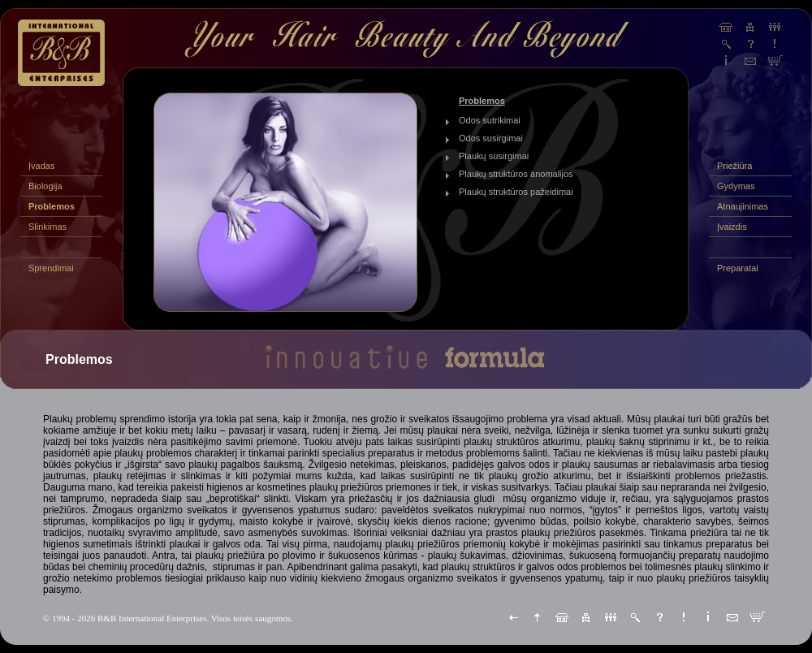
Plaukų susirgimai (494, 156)
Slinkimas (48, 227)
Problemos (52, 206)
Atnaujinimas (743, 206)
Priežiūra (734, 166)
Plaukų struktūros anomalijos (516, 174)
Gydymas (736, 186)
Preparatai (738, 268)
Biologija (45, 186)
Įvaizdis (732, 227)
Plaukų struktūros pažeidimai (516, 192)
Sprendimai (51, 268)
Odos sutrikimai (490, 120)
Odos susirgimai (491, 138)
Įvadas (41, 166)
